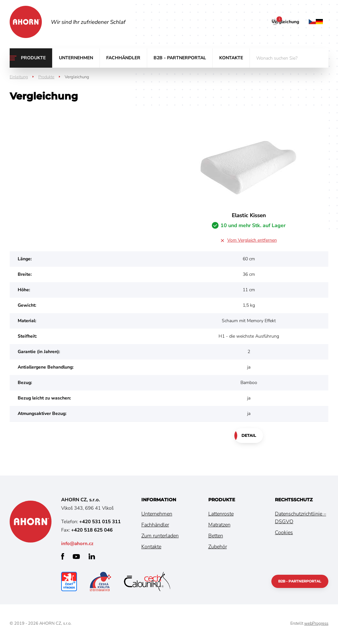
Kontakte (231, 58)
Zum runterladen (160, 537)
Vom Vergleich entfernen (252, 240)
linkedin (92, 558)
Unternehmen (76, 58)
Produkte (33, 58)
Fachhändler (123, 58)
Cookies (284, 534)
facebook (63, 558)
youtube (76, 558)
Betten (216, 537)
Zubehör (218, 548)
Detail (249, 436)
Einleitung (19, 77)
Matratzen (219, 526)
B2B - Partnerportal (180, 58)
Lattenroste (221, 515)
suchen (319, 58)
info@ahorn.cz (77, 545)
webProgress (316, 625)
